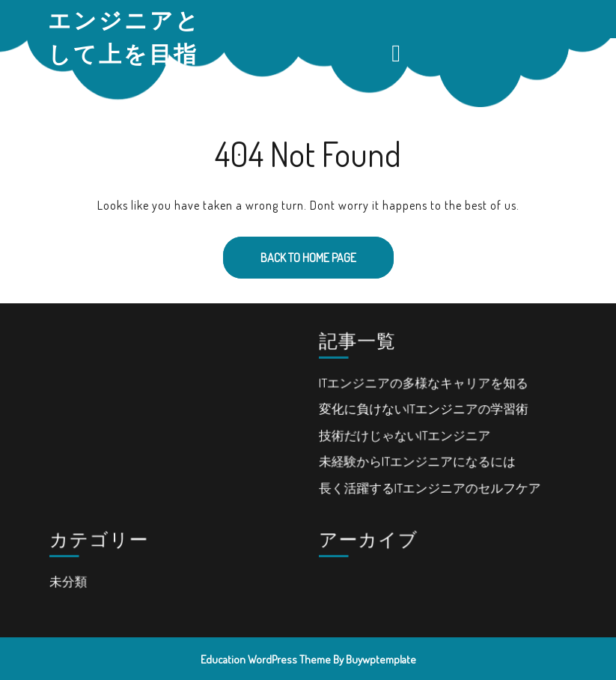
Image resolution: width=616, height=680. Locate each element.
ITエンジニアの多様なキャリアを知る (423, 383)
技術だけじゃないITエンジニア (405, 434)
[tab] (398, 53)
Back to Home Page (290, 251)
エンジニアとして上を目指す (124, 53)
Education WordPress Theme (266, 659)
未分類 (70, 580)
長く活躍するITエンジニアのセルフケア (430, 486)
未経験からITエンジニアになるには (417, 461)
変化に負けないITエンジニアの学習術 (423, 409)
